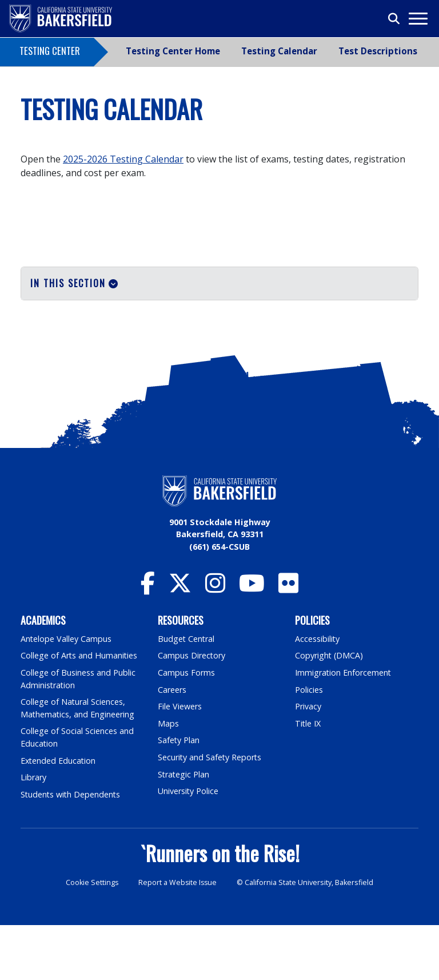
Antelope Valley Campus (66, 694)
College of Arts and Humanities (79, 710)
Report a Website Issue (178, 937)
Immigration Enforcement (344, 727)
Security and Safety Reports (210, 812)
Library (33, 832)
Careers (172, 745)
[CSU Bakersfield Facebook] (148, 643)
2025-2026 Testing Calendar (123, 159)
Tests (33, 307)
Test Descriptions (378, 51)
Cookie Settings (91, 937)
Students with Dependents (71, 849)
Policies (309, 745)
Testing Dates (51, 320)
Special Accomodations (70, 348)
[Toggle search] (394, 19)
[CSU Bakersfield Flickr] (288, 643)
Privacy (308, 761)
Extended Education (59, 816)
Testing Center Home (173, 51)
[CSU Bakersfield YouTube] (252, 643)
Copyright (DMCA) (330, 710)
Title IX (308, 778)
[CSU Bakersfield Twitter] (180, 643)
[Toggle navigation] (418, 19)
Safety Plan (179, 795)
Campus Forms (186, 727)
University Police (188, 846)
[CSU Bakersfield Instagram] (215, 643)
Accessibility (318, 694)
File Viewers (180, 761)
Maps (168, 778)
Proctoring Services (63, 334)
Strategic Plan (184, 829)
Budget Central (187, 694)
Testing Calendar (279, 51)
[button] (219, 283)
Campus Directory (192, 710)
